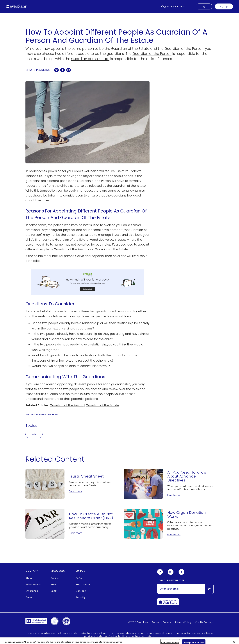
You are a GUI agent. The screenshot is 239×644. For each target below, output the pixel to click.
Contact (81, 591)
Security (80, 597)
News (54, 585)
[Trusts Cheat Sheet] (70, 484)
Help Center (83, 585)
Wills (34, 434)
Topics (55, 578)
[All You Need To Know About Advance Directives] (169, 484)
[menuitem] (174, 6)
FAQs (79, 578)
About (29, 578)
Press (29, 597)
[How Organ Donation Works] (169, 524)
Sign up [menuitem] (224, 6)
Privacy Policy (183, 622)
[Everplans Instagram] (171, 574)
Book (54, 591)
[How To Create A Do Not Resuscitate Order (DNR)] (70, 524)
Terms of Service (162, 622)
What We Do (33, 585)
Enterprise (32, 591)
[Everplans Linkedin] (160, 574)
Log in (204, 6)
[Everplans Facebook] (181, 574)
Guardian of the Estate (90, 59)
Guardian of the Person (152, 54)
